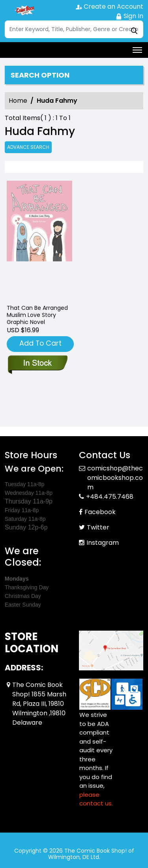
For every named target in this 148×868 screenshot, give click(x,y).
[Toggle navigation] (137, 50)
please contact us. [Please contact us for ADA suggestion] (96, 799)
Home (18, 101)
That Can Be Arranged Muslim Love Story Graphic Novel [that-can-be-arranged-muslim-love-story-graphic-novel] (37, 315)
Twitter (98, 527)
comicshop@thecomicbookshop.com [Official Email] (115, 478)
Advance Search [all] (28, 147)
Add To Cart (40, 343)
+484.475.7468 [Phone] (110, 497)
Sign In (129, 16)
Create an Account (110, 6)
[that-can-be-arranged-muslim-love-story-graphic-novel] (39, 239)
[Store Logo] (24, 10)
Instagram (103, 543)
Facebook (100, 512)
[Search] (74, 29)
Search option (40, 75)
